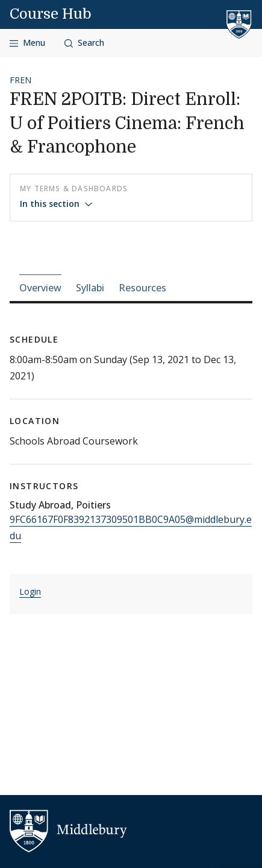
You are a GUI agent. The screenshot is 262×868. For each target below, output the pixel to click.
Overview (40, 288)
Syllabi (90, 288)
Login (30, 591)
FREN (20, 80)
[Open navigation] (27, 43)
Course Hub (51, 14)
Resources (142, 288)
